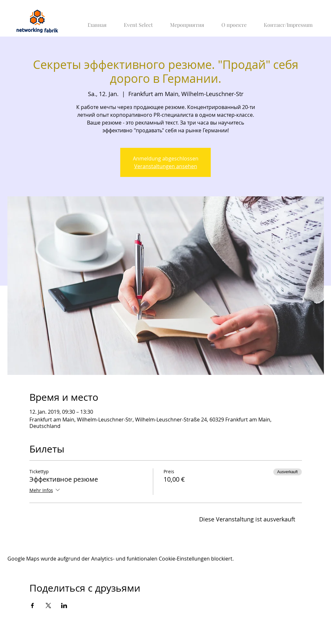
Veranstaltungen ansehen (166, 166)
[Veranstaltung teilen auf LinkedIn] (64, 606)
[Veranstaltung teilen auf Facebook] (32, 606)
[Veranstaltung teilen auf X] (48, 606)
